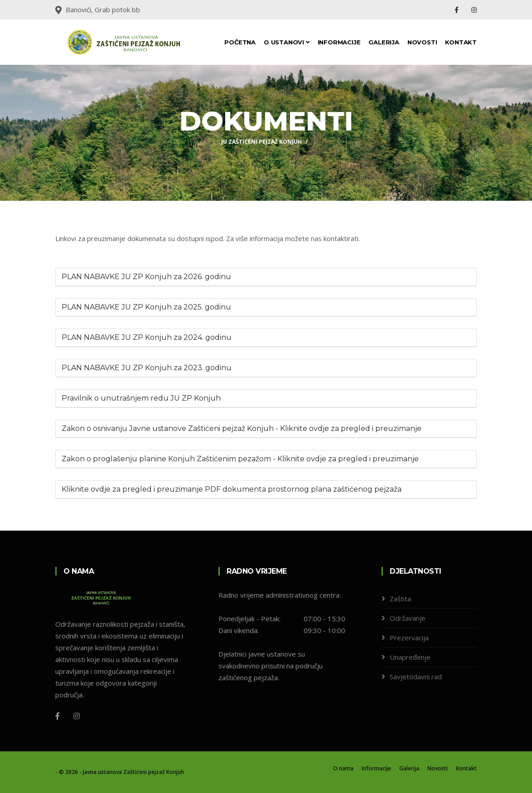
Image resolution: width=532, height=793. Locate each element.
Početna (240, 42)
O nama (343, 768)
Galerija (384, 42)
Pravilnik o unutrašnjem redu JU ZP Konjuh (141, 398)
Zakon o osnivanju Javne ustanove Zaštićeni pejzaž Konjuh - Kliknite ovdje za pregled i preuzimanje (242, 428)
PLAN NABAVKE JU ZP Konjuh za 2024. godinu (147, 337)
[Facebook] (58, 716)
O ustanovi (287, 42)
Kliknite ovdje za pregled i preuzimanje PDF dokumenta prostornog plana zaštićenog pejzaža (232, 489)
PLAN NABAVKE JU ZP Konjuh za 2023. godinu (147, 368)
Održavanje (408, 618)
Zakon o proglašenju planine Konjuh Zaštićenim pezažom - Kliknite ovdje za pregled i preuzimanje (240, 459)
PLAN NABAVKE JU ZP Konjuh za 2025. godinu (146, 307)
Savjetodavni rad (416, 677)
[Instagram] (77, 716)
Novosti (422, 42)
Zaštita (400, 599)
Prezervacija (409, 638)
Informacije (339, 42)
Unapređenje (410, 657)
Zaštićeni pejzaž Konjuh (154, 772)
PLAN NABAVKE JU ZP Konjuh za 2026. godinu (146, 277)
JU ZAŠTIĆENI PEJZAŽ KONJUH (261, 142)
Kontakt (461, 42)
